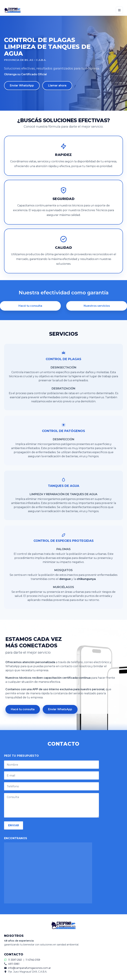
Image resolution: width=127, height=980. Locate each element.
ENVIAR (14, 825)
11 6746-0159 (33, 960)
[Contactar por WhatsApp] (63, 2)
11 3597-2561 (15, 960)
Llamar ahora (57, 85)
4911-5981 (14, 964)
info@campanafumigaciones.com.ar (29, 968)
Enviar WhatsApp (22, 85)
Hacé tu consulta (23, 709)
